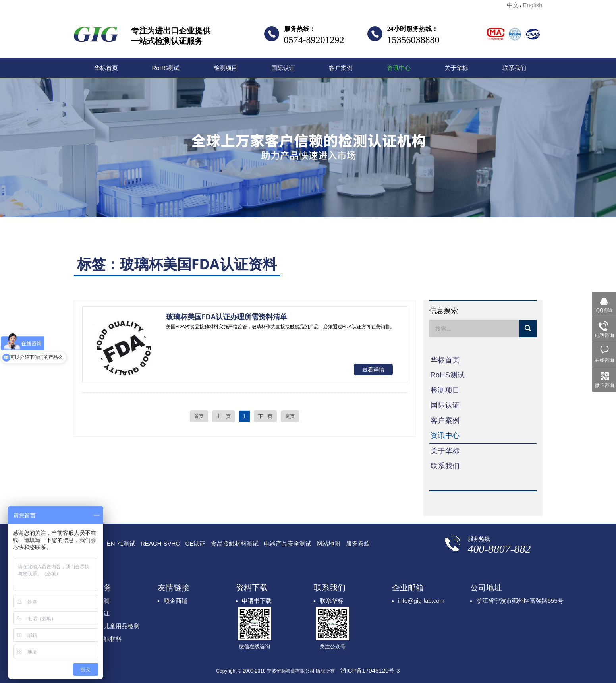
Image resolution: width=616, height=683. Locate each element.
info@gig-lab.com (421, 601)
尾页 (290, 416)
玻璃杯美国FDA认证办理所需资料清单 (227, 317)
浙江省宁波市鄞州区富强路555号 (520, 601)
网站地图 (328, 543)
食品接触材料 (104, 639)
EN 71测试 (121, 543)
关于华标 (456, 68)
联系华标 (332, 601)
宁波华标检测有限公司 (96, 37)
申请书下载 (257, 601)
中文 (513, 5)
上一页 (224, 416)
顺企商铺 (176, 601)
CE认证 (195, 543)
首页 (199, 416)
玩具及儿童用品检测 (113, 626)
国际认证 (283, 68)
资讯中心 (399, 68)
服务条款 (358, 543)
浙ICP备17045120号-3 (370, 670)
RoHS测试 (166, 68)
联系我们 (514, 68)
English (532, 5)
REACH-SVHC (160, 543)
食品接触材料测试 (235, 543)
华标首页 (106, 68)
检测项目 (226, 68)
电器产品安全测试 (288, 543)
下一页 (265, 416)
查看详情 (373, 370)
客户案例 (341, 68)
